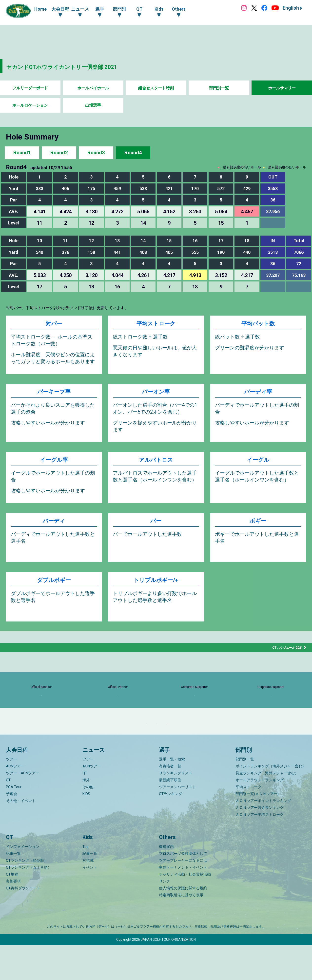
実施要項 (13, 916)
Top (86, 881)
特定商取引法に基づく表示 (181, 930)
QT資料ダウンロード (23, 923)
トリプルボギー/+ (156, 587)
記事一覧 (13, 888)
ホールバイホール (93, 88)
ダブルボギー (54, 587)
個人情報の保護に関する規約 (183, 923)
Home (40, 9)
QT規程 (12, 909)
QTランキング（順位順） (27, 895)
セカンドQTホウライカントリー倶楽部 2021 (81, 66)
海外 (86, 815)
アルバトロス (156, 464)
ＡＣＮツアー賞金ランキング (260, 843)
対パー (54, 325)
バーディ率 (258, 394)
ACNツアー (15, 801)
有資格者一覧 (170, 801)
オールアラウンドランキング (260, 815)
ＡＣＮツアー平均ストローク (260, 850)
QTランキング (171, 829)
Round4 (133, 152)
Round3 (96, 152)
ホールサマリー (282, 88)
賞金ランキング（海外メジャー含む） (267, 808)
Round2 (59, 152)
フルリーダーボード (30, 88)
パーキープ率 (54, 394)
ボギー (258, 527)
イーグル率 (54, 464)
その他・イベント (21, 836)
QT (8, 815)
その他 (88, 822)
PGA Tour (14, 822)
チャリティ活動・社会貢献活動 (185, 909)
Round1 (22, 152)
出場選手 (93, 105)
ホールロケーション (30, 105)
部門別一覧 (219, 88)
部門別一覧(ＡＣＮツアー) (257, 829)
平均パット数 (258, 325)
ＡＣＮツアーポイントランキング (263, 836)
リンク (165, 916)
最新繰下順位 (170, 815)
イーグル (258, 464)
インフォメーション (23, 881)
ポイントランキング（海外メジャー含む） (271, 801)
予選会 (11, 829)
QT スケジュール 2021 (285, 653)
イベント (90, 902)
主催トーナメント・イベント (183, 902)
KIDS (86, 829)
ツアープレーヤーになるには (183, 895)
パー (156, 527)
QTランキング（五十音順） (29, 902)
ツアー (11, 794)
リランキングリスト (176, 808)
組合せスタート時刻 (156, 88)
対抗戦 (88, 895)
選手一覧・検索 (172, 794)
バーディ (54, 527)
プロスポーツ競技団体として (183, 888)
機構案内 (166, 881)
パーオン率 (156, 394)
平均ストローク (156, 325)
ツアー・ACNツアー (23, 808)
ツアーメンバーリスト (177, 822)
